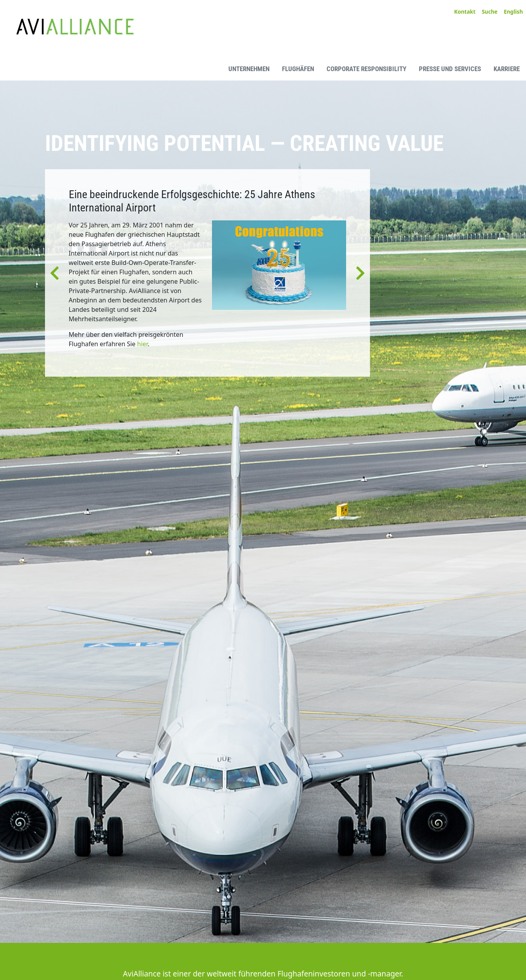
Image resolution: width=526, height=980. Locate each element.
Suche (490, 12)
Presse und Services (450, 69)
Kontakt (465, 12)
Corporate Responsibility (366, 69)
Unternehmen (249, 69)
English (513, 12)
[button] (55, 273)
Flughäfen (298, 69)
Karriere (507, 69)
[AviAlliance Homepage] (62, 68)
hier (143, 344)
